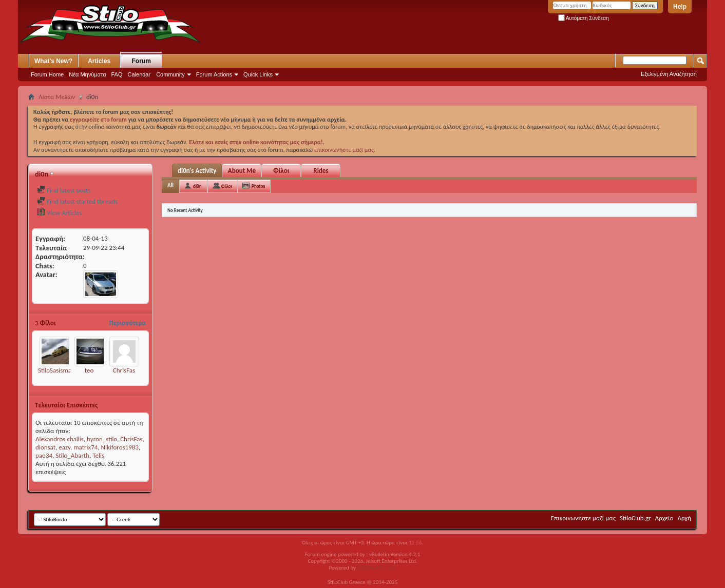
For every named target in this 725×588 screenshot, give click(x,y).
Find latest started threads (77, 201)
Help (680, 7)
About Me (242, 171)
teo (89, 370)
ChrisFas (124, 370)
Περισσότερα (127, 323)
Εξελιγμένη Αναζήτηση (669, 74)
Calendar (139, 74)
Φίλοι (281, 171)
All (170, 185)
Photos (258, 186)
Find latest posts (64, 190)
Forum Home (47, 74)
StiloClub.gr (635, 518)
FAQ (117, 74)
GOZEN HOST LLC (377, 568)
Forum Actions (214, 74)
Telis (98, 455)
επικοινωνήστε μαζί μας (344, 150)
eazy (64, 447)
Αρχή (684, 518)
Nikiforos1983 (120, 447)
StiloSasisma (55, 370)
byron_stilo (102, 439)
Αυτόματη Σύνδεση (584, 18)
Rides (321, 171)
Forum (141, 61)
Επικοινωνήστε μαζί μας (583, 518)
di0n (197, 186)
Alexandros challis (60, 439)
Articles (99, 61)
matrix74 (85, 447)
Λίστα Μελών (57, 97)
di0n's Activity (197, 171)
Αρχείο (664, 518)
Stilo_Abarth (72, 455)
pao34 (44, 455)
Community (170, 74)
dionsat (45, 447)
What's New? (53, 61)
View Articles (59, 213)
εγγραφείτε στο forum (99, 120)
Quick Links (258, 74)
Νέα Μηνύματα (87, 74)
